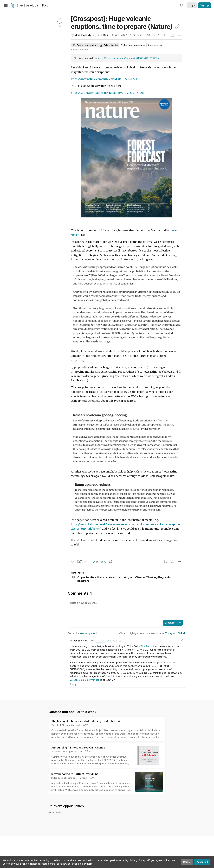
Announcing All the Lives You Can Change (78, 748)
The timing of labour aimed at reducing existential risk (86, 721)
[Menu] (6, 5)
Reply (73, 684)
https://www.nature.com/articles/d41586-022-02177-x (128, 58)
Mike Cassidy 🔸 (85, 35)
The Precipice (149, 646)
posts (76, 235)
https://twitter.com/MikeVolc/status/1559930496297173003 (108, 93)
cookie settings (29, 864)
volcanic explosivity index (85, 680)
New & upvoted (88, 633)
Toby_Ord (56, 725)
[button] (95, 562)
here (90, 864)
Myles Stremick (59, 778)
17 (92, 778)
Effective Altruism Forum (31, 6)
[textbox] (126, 609)
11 (85, 725)
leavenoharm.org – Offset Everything (75, 774)
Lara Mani (103, 35)
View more (55, 812)
